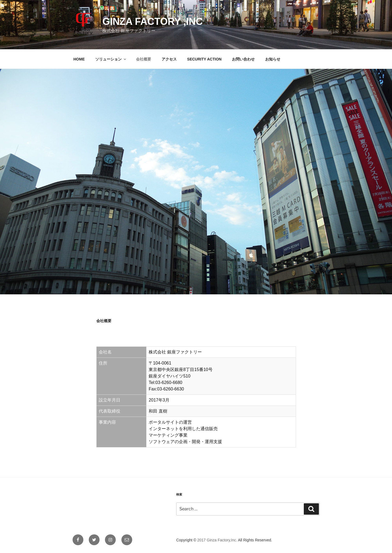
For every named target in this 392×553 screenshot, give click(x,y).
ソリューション (111, 59)
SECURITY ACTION (204, 59)
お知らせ (273, 59)
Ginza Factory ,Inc (152, 21)
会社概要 (144, 59)
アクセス (169, 59)
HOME (79, 59)
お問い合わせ (243, 59)
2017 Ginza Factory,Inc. (217, 540)
